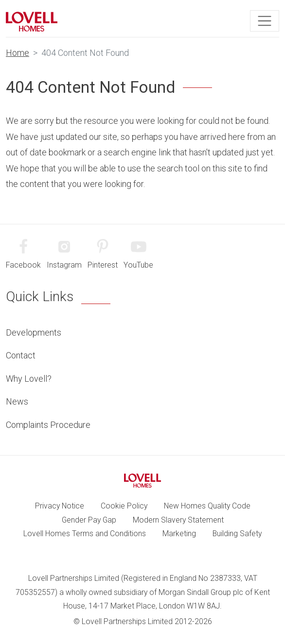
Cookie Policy (124, 506)
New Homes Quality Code (207, 506)
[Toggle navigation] (265, 21)
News (17, 401)
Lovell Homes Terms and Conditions (85, 534)
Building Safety (237, 534)
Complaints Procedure (48, 425)
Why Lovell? (29, 379)
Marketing (179, 534)
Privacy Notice (60, 506)
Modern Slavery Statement (178, 520)
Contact (21, 355)
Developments (34, 332)
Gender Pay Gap (89, 520)
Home (18, 53)
